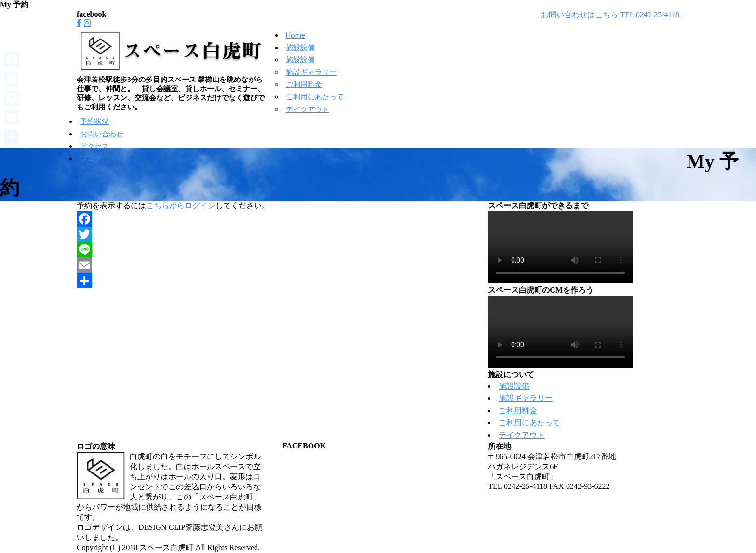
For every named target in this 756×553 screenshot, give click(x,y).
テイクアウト (308, 109)
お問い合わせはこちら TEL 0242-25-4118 (610, 15)
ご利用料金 (304, 84)
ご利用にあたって (315, 97)
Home (296, 35)
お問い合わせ (102, 134)
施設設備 (300, 48)
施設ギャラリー (311, 72)
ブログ (91, 159)
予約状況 (94, 121)
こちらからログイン (181, 206)
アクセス (94, 146)
